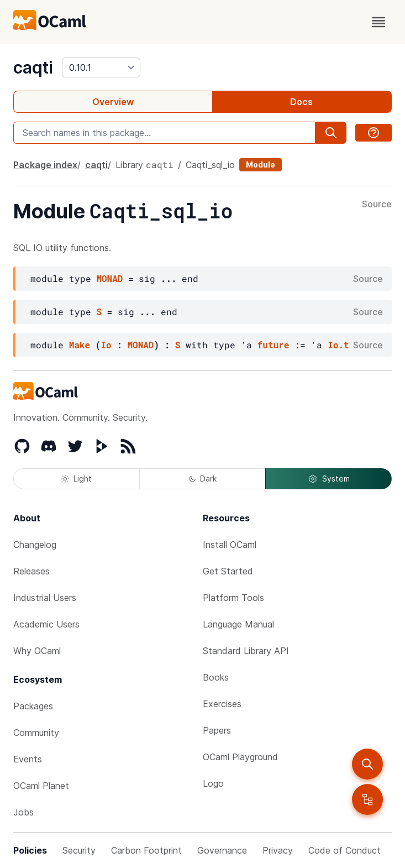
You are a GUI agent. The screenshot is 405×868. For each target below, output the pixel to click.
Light (77, 479)
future (273, 345)
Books (216, 677)
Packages (33, 706)
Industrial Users (45, 598)
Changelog (35, 545)
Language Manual (238, 624)
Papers (217, 730)
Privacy (278, 850)
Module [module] (261, 164)
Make (80, 345)
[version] (101, 67)
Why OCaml (37, 651)
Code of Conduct (344, 850)
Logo (213, 783)
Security (79, 850)
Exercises (222, 704)
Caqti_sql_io (210, 165)
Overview (113, 102)
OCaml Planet (41, 786)
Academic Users (46, 624)
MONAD (109, 278)
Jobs (23, 812)
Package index (45, 165)
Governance (222, 850)
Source (377, 205)
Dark (203, 479)
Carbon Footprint (146, 850)
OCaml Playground (240, 757)
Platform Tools (233, 598)
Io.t (338, 345)
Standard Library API (246, 651)
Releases (31, 571)
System (329, 479)
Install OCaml (230, 545)
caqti (33, 67)
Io (106, 345)
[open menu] (378, 22)
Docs (301, 102)
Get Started (228, 571)
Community (36, 733)
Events (28, 759)
